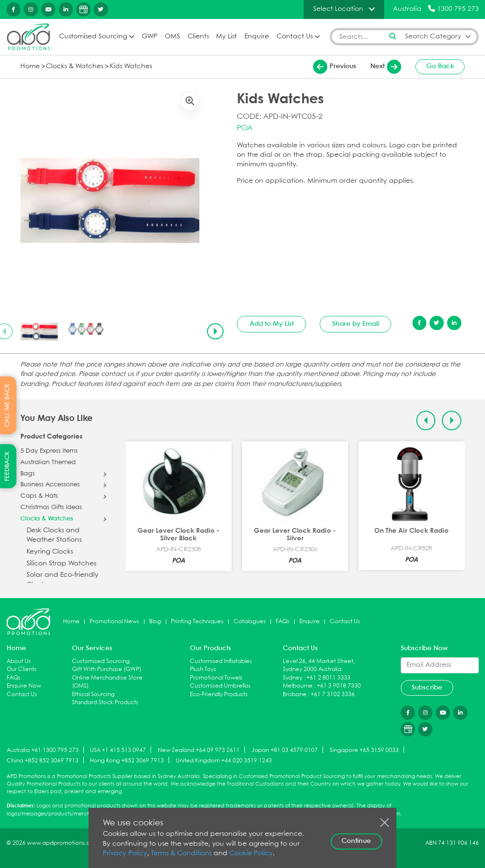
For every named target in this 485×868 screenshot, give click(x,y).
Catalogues (250, 622)
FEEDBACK (7, 466)
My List (226, 37)
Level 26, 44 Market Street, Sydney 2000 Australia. (319, 666)
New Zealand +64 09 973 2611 (199, 750)
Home (30, 67)
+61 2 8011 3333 (328, 678)
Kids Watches (131, 67)
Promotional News (114, 622)
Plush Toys (203, 669)
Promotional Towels (216, 678)
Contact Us (295, 37)
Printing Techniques (197, 622)
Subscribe (427, 688)
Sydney (292, 678)
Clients (198, 37)
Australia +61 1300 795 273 (43, 750)
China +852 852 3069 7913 (43, 761)
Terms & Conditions (181, 854)
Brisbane (295, 694)
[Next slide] (215, 331)
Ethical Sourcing (93, 694)
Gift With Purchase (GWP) (107, 669)
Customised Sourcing (93, 37)
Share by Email (355, 324)
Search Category (433, 37)
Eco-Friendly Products (219, 694)
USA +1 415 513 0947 (118, 750)
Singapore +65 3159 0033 (364, 750)
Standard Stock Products (105, 702)
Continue (356, 841)
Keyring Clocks (50, 552)
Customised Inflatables (221, 661)
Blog (155, 622)
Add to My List (272, 324)
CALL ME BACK (7, 405)
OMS (172, 37)
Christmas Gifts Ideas (51, 508)
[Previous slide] (426, 421)
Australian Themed (48, 463)
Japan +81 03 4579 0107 (285, 750)
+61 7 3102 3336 (333, 694)
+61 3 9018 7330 (339, 686)
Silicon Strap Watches (61, 564)
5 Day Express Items (49, 451)
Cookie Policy (251, 854)
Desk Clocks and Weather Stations (54, 535)
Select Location (338, 9)
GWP (149, 37)
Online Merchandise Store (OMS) (107, 682)
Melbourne (298, 686)
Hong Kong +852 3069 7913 (127, 761)
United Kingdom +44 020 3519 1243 (224, 761)
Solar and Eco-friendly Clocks (63, 580)
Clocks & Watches (75, 67)
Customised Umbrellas (220, 686)
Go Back (440, 66)
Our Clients (22, 669)
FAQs (283, 622)
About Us (19, 661)
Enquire (257, 37)
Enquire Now (24, 686)
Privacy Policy (125, 854)
